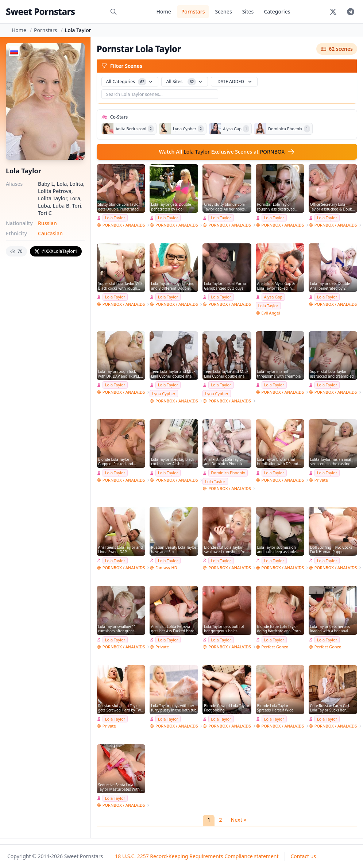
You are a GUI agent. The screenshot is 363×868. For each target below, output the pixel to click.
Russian (47, 223)
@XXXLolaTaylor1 (56, 251)
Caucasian (50, 233)
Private (321, 480)
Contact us (304, 856)
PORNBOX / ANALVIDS (124, 225)
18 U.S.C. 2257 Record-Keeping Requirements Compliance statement (197, 856)
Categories (277, 11)
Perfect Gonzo (275, 647)
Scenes (223, 11)
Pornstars (193, 11)
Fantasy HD (166, 568)
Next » (238, 820)
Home (163, 11)
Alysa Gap (273, 297)
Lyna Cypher (164, 394)
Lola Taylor (115, 218)
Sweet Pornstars (40, 11)
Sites (248, 11)
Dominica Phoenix (228, 473)
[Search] (113, 12)
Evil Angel (271, 313)
